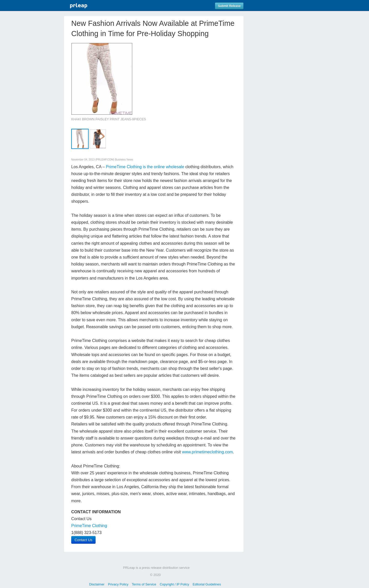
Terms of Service (144, 584)
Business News (124, 160)
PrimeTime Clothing (89, 526)
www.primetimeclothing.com (207, 452)
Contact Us (83, 540)
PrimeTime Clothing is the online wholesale (145, 167)
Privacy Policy (118, 584)
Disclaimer (97, 584)
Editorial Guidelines (207, 584)
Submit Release (229, 6)
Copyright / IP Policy (174, 584)
